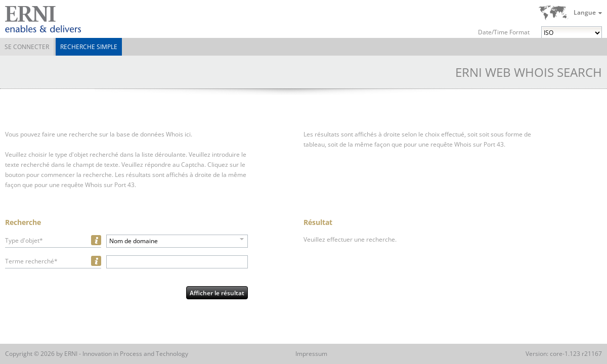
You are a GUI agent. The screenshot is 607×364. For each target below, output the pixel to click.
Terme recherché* (31, 261)
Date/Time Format (504, 32)
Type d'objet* (24, 240)
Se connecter (27, 47)
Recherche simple (89, 47)
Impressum (311, 354)
